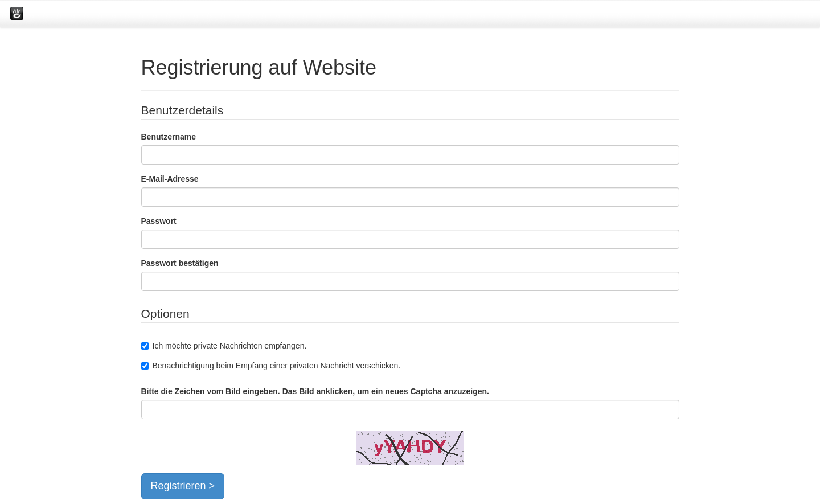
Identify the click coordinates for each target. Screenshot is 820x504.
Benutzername (169, 137)
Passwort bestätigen (180, 263)
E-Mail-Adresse (170, 179)
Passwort (159, 221)
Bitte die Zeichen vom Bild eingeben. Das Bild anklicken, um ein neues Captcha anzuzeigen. (315, 391)
